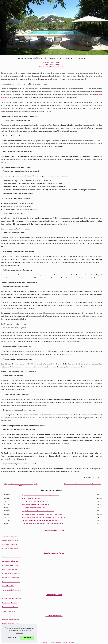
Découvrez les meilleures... (10, 607)
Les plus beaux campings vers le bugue (34, 508)
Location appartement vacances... (12, 599)
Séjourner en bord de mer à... (11, 620)
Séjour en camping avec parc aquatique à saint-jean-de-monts (40, 495)
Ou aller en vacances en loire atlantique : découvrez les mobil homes (42, 524)
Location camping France (51, 64)
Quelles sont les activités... (10, 536)
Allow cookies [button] (27, 638)
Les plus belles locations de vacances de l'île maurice (38, 511)
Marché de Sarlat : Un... (9, 636)
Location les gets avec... (9, 603)
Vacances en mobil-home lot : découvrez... (51, 67)
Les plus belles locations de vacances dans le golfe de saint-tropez (42, 514)
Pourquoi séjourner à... (9, 632)
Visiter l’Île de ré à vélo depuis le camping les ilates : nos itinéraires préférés (44, 517)
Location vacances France (52, 62)
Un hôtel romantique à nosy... (11, 624)
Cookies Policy (66, 642)
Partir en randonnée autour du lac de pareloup (36, 504)
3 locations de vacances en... (11, 544)
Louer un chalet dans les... (10, 561)
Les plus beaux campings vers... (12, 574)
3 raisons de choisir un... (10, 628)
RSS (73, 642)
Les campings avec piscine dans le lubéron (35, 501)
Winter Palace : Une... (9, 611)
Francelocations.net (44, 642)
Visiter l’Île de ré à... (8, 586)
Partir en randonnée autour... (11, 569)
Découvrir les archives (56, 642)
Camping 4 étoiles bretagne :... (11, 590)
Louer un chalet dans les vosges (32, 498)
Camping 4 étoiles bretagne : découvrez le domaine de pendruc (41, 520)
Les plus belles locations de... (11, 578)
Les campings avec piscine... (11, 565)
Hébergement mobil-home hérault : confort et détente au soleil (83, 484)
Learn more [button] (19, 633)
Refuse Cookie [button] (12, 638)
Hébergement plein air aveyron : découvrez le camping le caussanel (20, 485)
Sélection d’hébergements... (11, 540)
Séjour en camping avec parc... (12, 557)
